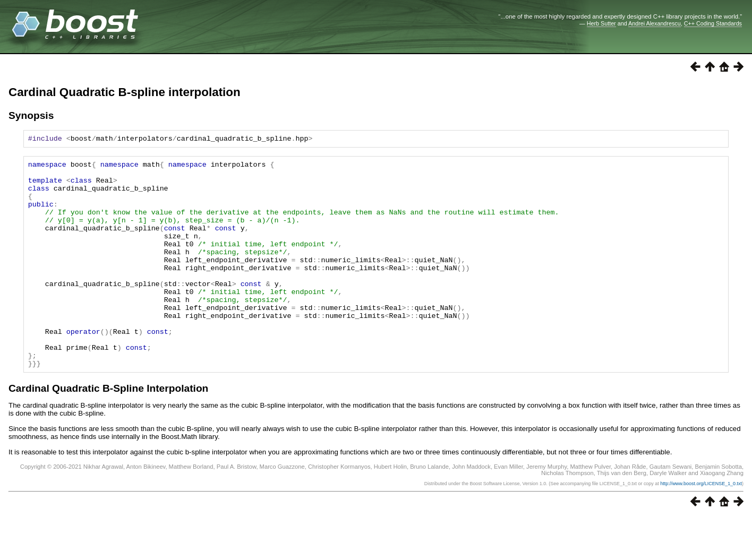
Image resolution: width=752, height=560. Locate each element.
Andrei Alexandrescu (655, 23)
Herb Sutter (601, 23)
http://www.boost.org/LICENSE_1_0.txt (701, 527)
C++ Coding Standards (713, 23)
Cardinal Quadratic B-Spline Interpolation (108, 431)
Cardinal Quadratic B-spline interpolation (125, 92)
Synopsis (31, 115)
